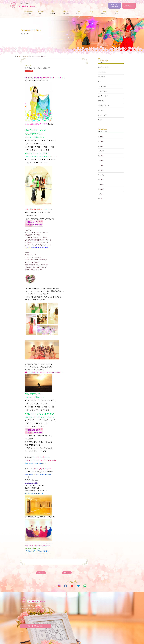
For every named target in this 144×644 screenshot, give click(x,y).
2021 (100, 137)
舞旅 (99, 82)
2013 (100, 175)
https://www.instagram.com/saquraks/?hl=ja (38, 474)
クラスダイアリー (104, 106)
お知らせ (101, 101)
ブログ (100, 120)
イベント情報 (102, 91)
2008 (100, 199)
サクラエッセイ (103, 96)
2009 (100, 194)
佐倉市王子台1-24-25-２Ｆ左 (34, 493)
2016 (100, 161)
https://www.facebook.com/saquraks (35, 463)
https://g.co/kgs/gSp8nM (31, 483)
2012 (100, 180)
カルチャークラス (104, 67)
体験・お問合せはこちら (36, 626)
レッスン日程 (25, 34)
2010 (100, 189)
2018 (100, 151)
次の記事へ (67, 573)
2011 (99, 184)
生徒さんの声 (102, 115)
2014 (100, 170)
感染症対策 (101, 77)
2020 (100, 141)
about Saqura (102, 72)
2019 (100, 146)
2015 (100, 165)
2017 (100, 156)
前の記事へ (41, 573)
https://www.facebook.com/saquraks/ (37, 247)
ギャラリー (101, 110)
